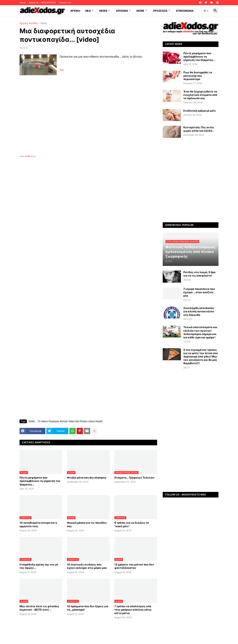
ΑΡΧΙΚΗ (75, 11)
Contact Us (65, 3)
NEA (88, 11)
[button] (206, 11)
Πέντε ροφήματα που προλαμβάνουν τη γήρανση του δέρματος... (40, 481)
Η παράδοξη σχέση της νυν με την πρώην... (39, 566)
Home (23, 3)
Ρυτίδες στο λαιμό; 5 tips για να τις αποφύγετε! (199, 274)
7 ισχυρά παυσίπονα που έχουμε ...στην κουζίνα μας (199, 292)
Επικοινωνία (185, 11)
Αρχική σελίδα (28, 23)
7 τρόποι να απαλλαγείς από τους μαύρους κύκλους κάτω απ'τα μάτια (133, 610)
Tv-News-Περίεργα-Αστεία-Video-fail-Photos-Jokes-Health (70, 421)
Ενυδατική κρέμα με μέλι (200, 111)
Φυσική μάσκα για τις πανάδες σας (87, 524)
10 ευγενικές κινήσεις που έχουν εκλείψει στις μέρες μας (87, 566)
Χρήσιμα (122, 11)
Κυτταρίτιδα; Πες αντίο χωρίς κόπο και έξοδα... (199, 129)
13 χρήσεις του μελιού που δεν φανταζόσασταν (134, 566)
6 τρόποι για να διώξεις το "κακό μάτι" (132, 524)
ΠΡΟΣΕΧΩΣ (160, 11)
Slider (44, 23)
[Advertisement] (79, 200)
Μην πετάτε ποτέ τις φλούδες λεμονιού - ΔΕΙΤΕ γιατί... (39, 608)
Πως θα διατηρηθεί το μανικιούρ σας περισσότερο (198, 76)
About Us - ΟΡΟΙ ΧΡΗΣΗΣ (42, 3)
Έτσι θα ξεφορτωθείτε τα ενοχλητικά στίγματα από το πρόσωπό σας (200, 95)
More (140, 11)
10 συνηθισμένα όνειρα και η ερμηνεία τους (38, 524)
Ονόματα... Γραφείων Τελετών (134, 478)
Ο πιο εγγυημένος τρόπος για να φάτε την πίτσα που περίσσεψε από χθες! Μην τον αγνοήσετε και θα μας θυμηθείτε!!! (201, 357)
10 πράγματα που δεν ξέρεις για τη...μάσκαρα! (88, 608)
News (103, 11)
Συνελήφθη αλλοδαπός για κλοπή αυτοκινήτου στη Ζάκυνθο (199, 311)
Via (62, 70)
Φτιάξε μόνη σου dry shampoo (87, 478)
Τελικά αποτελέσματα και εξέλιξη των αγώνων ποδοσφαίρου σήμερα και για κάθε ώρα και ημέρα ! (200, 332)
